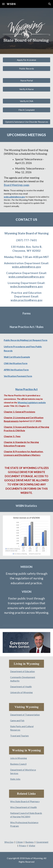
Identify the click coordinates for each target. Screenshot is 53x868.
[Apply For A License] (27, 60)
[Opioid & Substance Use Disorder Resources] (27, 122)
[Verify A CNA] (27, 101)
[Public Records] (27, 69)
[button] (3, 4)
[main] (27, 135)
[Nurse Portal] (27, 80)
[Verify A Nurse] (27, 89)
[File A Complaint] (27, 110)
